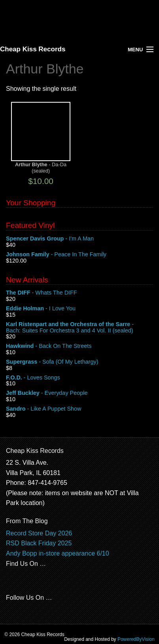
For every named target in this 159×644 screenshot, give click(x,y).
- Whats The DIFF (79, 293)
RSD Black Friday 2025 (39, 543)
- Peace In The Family (79, 255)
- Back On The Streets (79, 346)
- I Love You (79, 309)
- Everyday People (79, 393)
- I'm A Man (79, 239)
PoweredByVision (136, 639)
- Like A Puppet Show (79, 409)
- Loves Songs (79, 378)
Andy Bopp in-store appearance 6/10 (58, 553)
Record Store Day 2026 (39, 533)
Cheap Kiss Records (33, 49)
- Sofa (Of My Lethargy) (79, 362)
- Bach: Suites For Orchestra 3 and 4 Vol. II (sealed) (79, 328)
